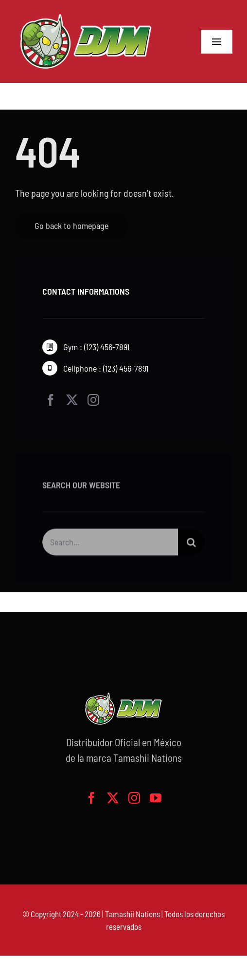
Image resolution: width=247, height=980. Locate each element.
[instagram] (93, 400)
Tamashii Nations (132, 914)
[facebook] (51, 400)
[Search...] (110, 543)
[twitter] (72, 400)
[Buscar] (191, 543)
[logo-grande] (86, 15)
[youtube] (156, 798)
